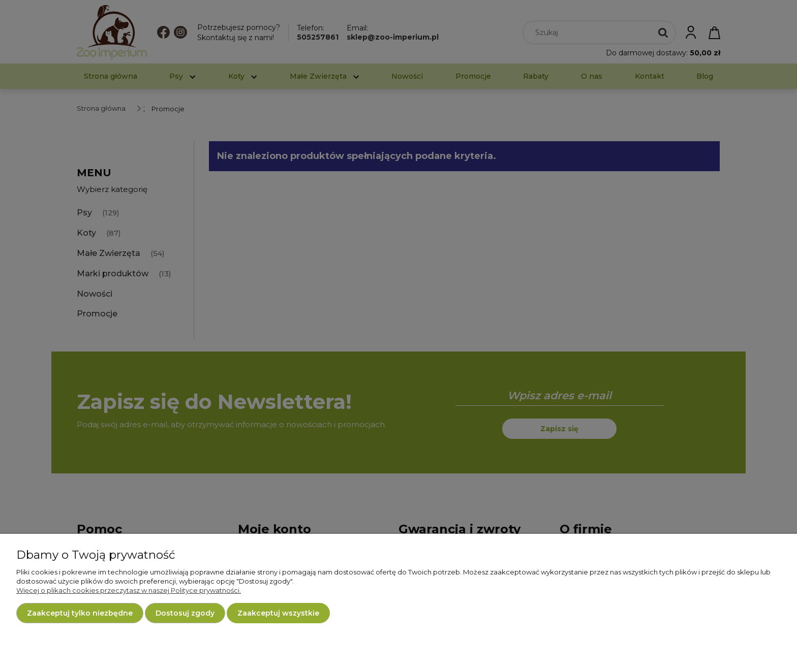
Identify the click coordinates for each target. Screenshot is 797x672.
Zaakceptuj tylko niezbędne (80, 613)
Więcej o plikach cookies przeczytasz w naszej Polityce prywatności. (129, 590)
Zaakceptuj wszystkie (278, 613)
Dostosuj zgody (185, 613)
